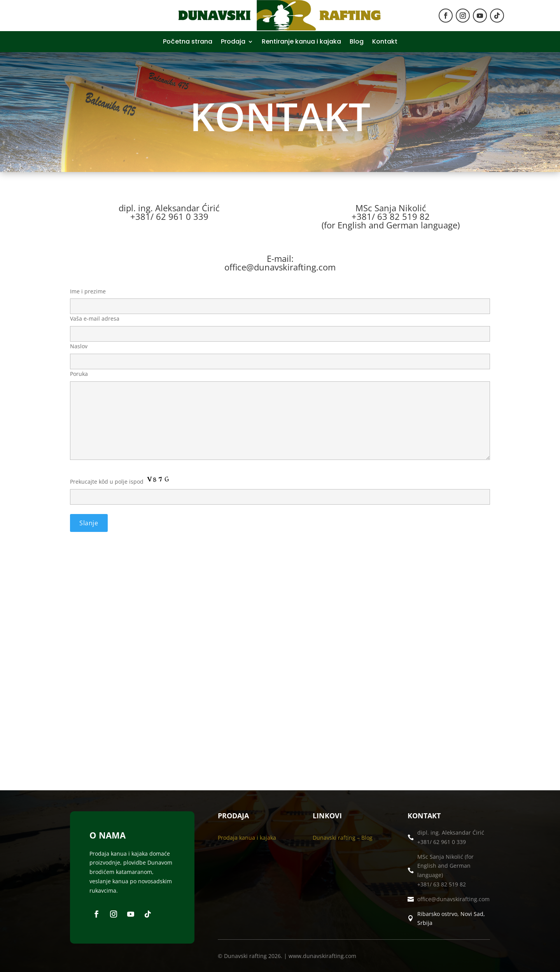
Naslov (280, 354)
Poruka (280, 416)
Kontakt (385, 42)
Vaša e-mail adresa (280, 326)
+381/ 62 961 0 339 (442, 842)
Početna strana (188, 42)
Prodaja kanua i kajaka (247, 838)
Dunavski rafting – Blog (343, 838)
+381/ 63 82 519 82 (442, 884)
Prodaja (233, 42)
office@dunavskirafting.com (453, 899)
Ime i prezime (280, 299)
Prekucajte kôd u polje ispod (280, 509)
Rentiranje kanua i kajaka (301, 42)
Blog (357, 42)
